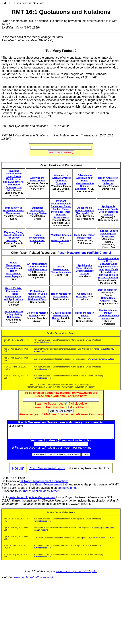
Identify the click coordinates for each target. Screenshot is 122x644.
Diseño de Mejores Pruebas (37, 314)
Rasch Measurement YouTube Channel (84, 253)
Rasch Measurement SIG (51, 487)
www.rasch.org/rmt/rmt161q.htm (77, 574)
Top (12, 481)
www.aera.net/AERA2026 (103, 359)
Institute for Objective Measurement (33, 500)
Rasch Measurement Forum (47, 471)
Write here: (62, 433)
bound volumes (67, 490)
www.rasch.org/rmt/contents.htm (34, 580)
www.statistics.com (43, 342)
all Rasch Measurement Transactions (44, 484)
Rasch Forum (102, 450)
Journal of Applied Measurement (39, 494)
